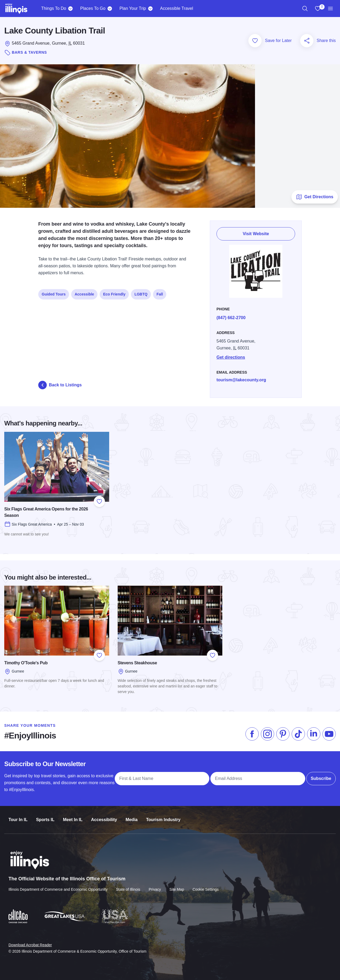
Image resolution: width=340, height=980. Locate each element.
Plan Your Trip (133, 8)
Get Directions (315, 197)
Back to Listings (60, 385)
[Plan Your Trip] (150, 9)
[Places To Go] (110, 9)
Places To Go (93, 8)
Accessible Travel (177, 8)
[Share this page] (307, 41)
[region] (305, 9)
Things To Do (54, 8)
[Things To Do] (71, 9)
